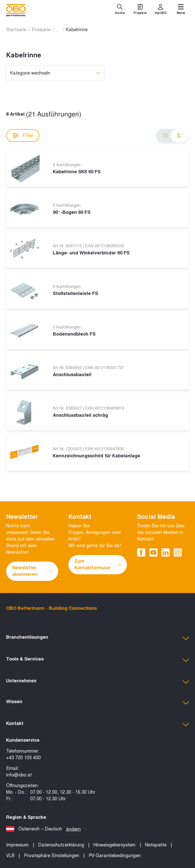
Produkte (41, 30)
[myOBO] (160, 10)
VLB (10, 856)
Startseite (16, 30)
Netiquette (156, 845)
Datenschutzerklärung (61, 845)
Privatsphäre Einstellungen (52, 856)
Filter (23, 135)
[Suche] (120, 10)
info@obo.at (19, 775)
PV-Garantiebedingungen (115, 856)
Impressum (17, 845)
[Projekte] (140, 10)
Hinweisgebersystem (115, 845)
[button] (97, 638)
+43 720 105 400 (23, 758)
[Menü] (181, 10)
